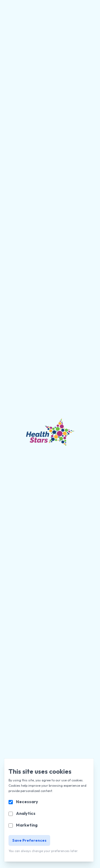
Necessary (27, 802)
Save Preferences (29, 840)
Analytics (26, 813)
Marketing (27, 825)
